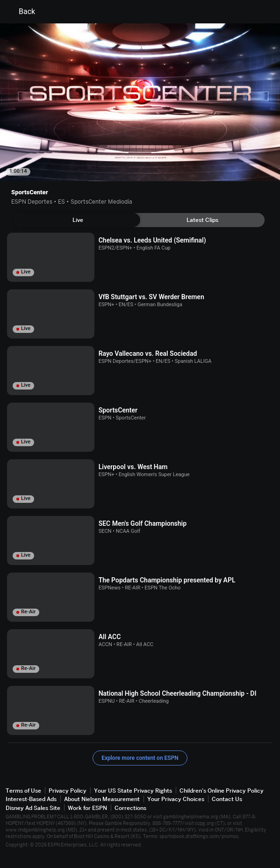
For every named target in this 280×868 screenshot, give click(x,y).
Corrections (130, 808)
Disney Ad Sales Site (33, 808)
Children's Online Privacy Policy (222, 791)
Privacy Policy (68, 791)
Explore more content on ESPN (140, 758)
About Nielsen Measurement (102, 799)
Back (21, 12)
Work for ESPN (87, 808)
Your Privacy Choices (176, 799)
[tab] (78, 220)
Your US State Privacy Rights (133, 791)
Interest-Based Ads (31, 799)
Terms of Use (23, 791)
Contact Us (227, 799)
